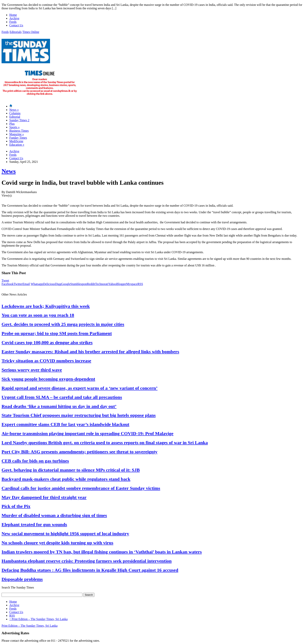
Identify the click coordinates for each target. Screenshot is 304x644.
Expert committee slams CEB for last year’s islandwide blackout (65, 424)
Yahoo (112, 284)
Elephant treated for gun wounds (34, 524)
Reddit (91, 284)
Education (17, 145)
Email (26, 284)
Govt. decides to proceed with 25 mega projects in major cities (63, 324)
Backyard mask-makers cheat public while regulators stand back (66, 479)
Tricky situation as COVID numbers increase (46, 361)
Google (66, 284)
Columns (15, 113)
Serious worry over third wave (32, 370)
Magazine (17, 134)
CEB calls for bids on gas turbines (35, 461)
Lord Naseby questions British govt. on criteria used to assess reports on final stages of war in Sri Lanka (105, 443)
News (14, 110)
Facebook (8, 284)
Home (13, 15)
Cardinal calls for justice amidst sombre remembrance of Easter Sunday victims (81, 488)
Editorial (15, 117)
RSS (140, 284)
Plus (12, 124)
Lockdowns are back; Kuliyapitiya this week (46, 306)
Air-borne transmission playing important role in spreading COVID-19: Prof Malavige (87, 433)
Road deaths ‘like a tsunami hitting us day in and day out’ (59, 406)
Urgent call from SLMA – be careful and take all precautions (62, 397)
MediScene (16, 141)
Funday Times (18, 138)
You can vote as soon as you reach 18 (38, 315)
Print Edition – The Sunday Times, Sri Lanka (38, 619)
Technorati (102, 284)
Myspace (132, 284)
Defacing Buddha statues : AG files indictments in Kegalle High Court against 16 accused (90, 570)
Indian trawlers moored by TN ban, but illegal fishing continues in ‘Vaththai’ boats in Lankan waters (102, 552)
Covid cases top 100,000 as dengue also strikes (47, 342)
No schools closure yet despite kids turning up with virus (57, 543)
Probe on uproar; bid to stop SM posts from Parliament (57, 333)
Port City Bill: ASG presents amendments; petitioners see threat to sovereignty (79, 452)
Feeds (13, 22)
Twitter (18, 284)
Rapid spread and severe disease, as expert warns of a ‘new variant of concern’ (79, 388)
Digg (58, 284)
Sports (14, 127)
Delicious (49, 284)
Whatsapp (37, 284)
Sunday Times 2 (19, 120)
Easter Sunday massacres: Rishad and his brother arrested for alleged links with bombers (90, 352)
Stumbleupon (79, 284)
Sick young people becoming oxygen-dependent (48, 379)
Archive (14, 18)
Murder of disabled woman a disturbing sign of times (54, 515)
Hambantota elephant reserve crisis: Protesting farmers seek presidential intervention (87, 561)
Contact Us (16, 25)
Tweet (5, 280)
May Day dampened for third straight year (44, 497)
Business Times (19, 131)
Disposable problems (22, 579)
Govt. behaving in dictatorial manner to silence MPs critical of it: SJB (71, 470)
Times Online (31, 32)
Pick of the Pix (16, 506)
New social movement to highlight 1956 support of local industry (65, 534)
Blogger (121, 284)
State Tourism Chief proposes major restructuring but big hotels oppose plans (79, 415)
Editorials (16, 32)
